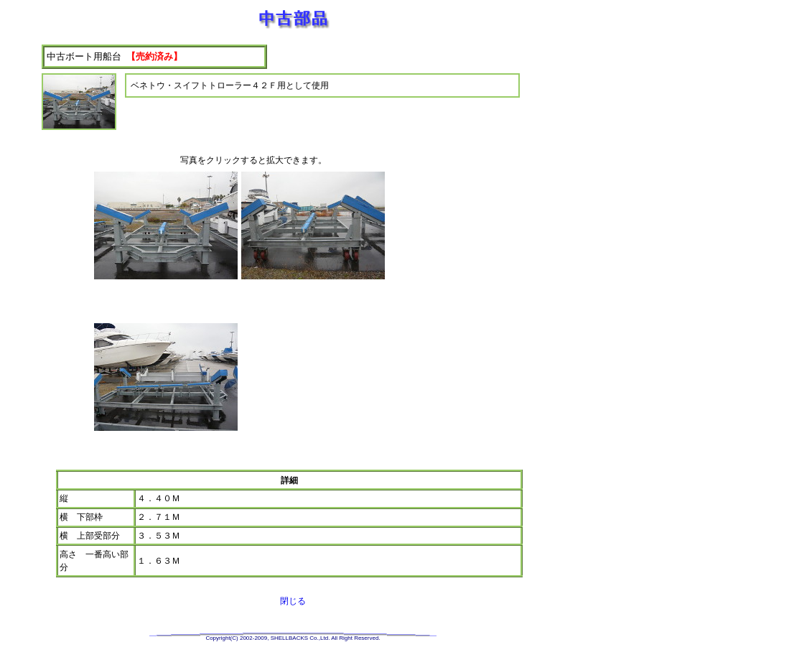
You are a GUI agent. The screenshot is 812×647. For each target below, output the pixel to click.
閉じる (293, 601)
